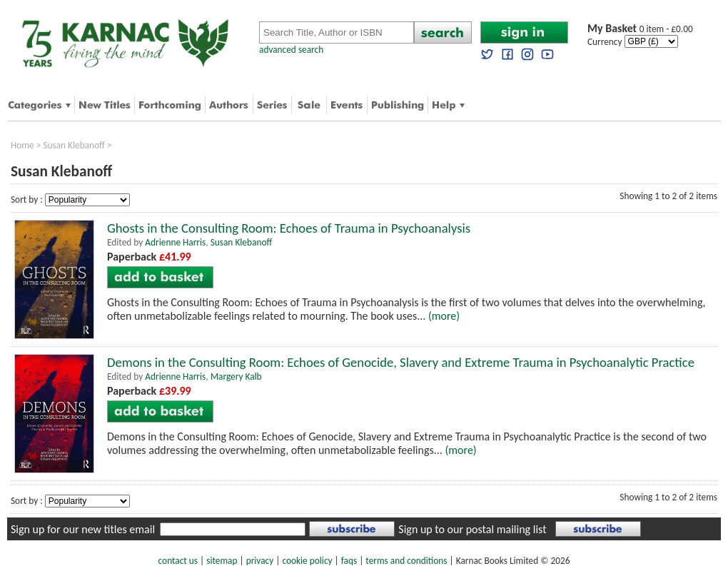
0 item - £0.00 (640, 29)
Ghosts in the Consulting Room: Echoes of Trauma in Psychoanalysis (289, 228)
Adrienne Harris (175, 242)
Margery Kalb (236, 377)
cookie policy (307, 561)
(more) (444, 316)
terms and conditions (406, 561)
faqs (349, 561)
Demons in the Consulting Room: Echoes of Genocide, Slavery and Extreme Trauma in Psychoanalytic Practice (401, 362)
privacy (260, 561)
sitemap (222, 561)
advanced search (291, 50)
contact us (178, 561)
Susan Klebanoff (74, 145)
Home (22, 145)
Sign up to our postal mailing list (472, 529)
